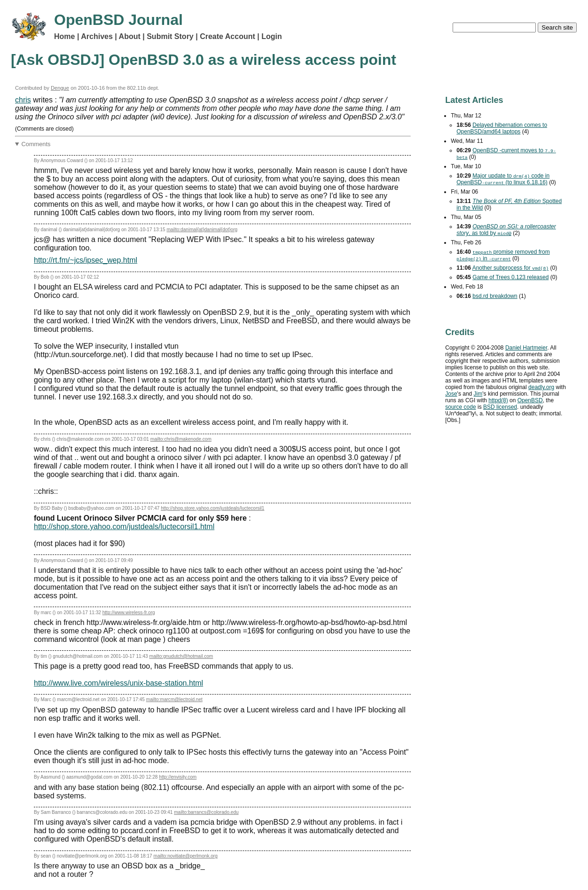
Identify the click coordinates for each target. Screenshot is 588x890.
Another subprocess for (511, 268)
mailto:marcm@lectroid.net (174, 699)
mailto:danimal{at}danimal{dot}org (202, 230)
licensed (500, 407)
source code (460, 407)
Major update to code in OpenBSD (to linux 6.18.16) (503, 179)
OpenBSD (530, 400)
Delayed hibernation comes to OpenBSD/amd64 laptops (502, 128)
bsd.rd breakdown (495, 296)
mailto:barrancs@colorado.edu (206, 812)
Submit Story (170, 36)
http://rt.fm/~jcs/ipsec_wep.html (86, 260)
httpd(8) (498, 400)
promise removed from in (503, 255)
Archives (97, 36)
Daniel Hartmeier (526, 348)
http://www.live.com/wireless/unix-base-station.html (118, 683)
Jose (451, 394)
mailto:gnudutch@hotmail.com (181, 656)
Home (64, 36)
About (130, 36)
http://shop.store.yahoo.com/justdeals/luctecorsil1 (212, 508)
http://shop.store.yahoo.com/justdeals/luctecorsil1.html (124, 527)
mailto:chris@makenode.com (181, 439)
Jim (478, 394)
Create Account (227, 36)
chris (23, 100)
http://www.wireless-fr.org (129, 613)
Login (272, 36)
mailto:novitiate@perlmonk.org (186, 856)
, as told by (506, 230)
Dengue (60, 88)
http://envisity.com (178, 777)
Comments (36, 144)
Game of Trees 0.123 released (510, 277)
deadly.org (541, 387)
